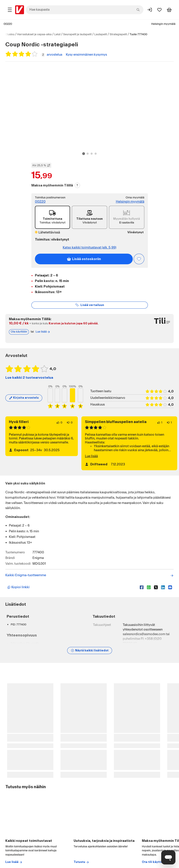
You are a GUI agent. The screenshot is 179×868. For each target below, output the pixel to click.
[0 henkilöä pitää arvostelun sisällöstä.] (59, 428)
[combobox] (85, 10)
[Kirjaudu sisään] (150, 10)
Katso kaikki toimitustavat (89, 248)
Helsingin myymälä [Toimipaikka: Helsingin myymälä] (163, 24)
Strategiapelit (118, 34)
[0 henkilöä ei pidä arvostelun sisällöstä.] (70, 428)
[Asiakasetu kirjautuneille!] (139, 259)
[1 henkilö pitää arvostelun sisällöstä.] (160, 428)
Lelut (57, 34)
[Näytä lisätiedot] (90, 656)
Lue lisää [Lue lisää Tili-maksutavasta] (43, 337)
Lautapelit (101, 34)
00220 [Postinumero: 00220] (8, 24)
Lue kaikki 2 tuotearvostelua (29, 383)
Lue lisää (91, 461)
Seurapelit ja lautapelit (77, 34)
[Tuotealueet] (10, 10)
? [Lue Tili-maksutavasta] (77, 185)
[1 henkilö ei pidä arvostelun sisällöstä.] (169, 428)
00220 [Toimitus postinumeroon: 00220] (40, 202)
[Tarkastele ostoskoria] (169, 10)
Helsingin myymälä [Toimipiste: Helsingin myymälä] (130, 202)
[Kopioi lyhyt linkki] (72, 593)
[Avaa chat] (168, 857)
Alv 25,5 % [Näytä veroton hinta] (41, 165)
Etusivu (10, 34)
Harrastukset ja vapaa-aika (34, 34)
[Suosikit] (159, 10)
